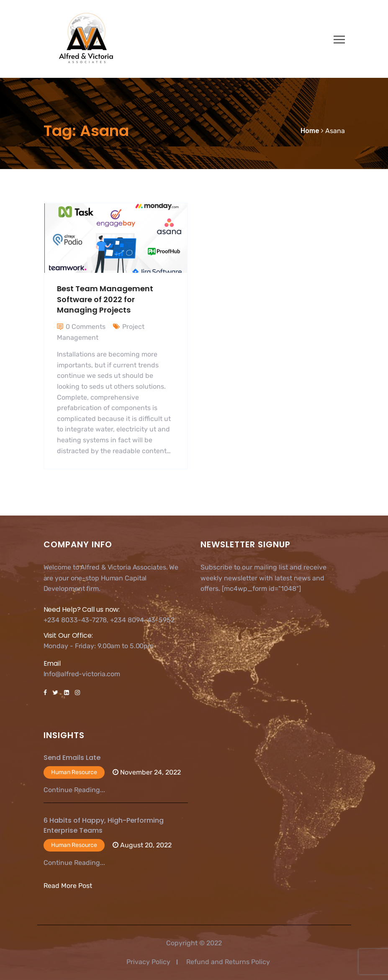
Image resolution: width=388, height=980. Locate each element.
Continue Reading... (74, 790)
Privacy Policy (148, 962)
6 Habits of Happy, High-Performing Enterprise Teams (104, 825)
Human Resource (74, 772)
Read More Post (68, 886)
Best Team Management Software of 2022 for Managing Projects (105, 299)
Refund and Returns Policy (228, 962)
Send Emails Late (72, 758)
